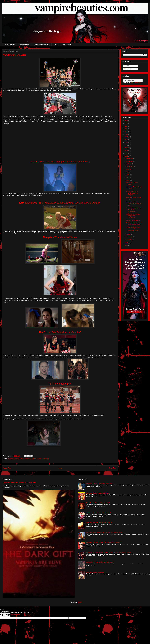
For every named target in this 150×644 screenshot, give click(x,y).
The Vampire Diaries (66, 237)
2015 (127, 151)
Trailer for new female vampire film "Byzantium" (133, 216)
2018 (127, 142)
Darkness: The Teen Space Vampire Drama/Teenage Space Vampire (64, 203)
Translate (135, 83)
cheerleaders (12, 459)
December (130, 158)
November (130, 161)
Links (56, 45)
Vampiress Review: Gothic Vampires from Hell (134, 204)
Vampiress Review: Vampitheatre (96, 572)
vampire (40, 459)
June (128, 175)
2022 (127, 132)
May (128, 177)
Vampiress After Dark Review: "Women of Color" (100, 562)
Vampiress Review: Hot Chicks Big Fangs (98, 493)
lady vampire (33, 459)
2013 (127, 156)
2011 (127, 246)
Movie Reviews (10, 45)
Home (60, 468)
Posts (126, 66)
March (129, 234)
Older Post (113, 468)
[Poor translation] (7, 615)
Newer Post (7, 468)
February (129, 237)
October (129, 164)
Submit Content (67, 45)
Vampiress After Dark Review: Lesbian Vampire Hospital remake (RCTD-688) (108, 552)
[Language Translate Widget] (133, 80)
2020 (127, 137)
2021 (127, 134)
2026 (127, 121)
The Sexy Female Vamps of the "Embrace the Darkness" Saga (104, 533)
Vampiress (46, 459)
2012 (127, 243)
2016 (127, 148)
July (128, 172)
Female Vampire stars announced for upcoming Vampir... (133, 229)
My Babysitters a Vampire (66, 332)
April (128, 180)
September (130, 167)
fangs (18, 459)
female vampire (24, 459)
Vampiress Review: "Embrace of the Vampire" (132, 193)
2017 (127, 145)
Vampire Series (25, 45)
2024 (127, 126)
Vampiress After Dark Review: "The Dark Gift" (19, 483)
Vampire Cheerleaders (133, 220)
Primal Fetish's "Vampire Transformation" (98, 503)
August (129, 169)
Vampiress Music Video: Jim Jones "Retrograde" (134, 210)
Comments (128, 69)
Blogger (80, 602)
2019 (127, 140)
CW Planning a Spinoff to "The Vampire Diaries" (134, 224)
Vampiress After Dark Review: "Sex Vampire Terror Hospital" (103, 542)
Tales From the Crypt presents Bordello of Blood (64, 162)
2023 (127, 129)
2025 (127, 123)
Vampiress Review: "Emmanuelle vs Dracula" (99, 483)
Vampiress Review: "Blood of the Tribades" (98, 513)
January (129, 240)
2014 (127, 153)
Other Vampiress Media (42, 45)
